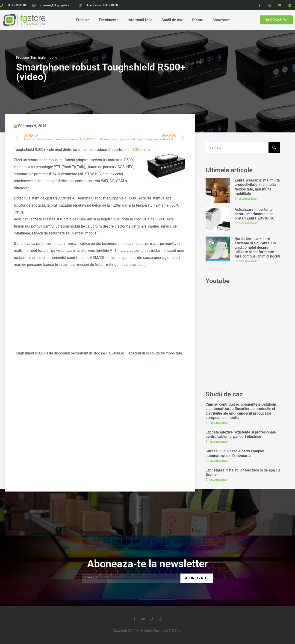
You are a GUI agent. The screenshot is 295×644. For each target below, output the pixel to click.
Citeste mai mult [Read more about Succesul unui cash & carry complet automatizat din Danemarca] (217, 461)
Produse (83, 20)
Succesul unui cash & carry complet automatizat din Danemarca (235, 453)
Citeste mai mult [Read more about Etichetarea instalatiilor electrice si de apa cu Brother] (217, 480)
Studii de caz (172, 20)
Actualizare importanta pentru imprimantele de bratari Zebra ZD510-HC (255, 214)
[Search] (274, 147)
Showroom (221, 20)
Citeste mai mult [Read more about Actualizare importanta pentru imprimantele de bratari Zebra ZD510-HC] (246, 223)
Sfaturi (198, 20)
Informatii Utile (140, 20)
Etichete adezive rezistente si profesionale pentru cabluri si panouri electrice (241, 434)
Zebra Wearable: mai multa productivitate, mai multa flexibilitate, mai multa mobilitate (257, 187)
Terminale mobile (44, 58)
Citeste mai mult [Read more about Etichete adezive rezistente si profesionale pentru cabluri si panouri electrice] (217, 442)
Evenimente (109, 20)
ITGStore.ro (141, 150)
